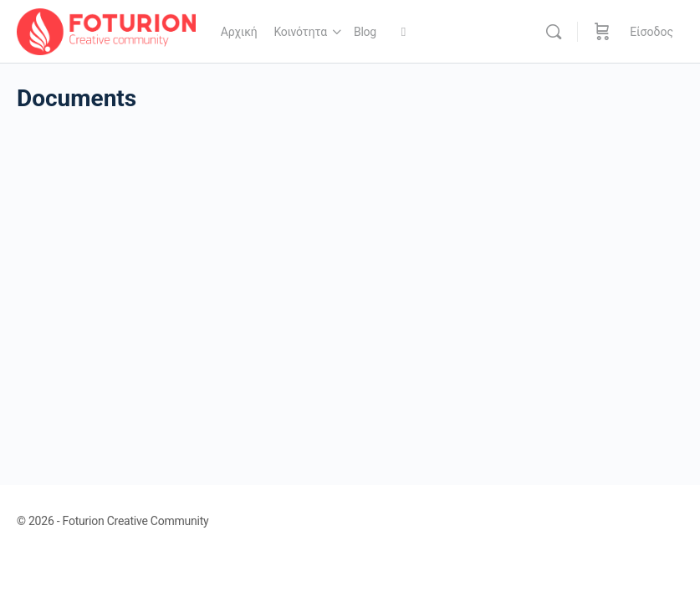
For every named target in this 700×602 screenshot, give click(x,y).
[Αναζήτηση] (554, 32)
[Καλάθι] (602, 32)
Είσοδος (651, 32)
